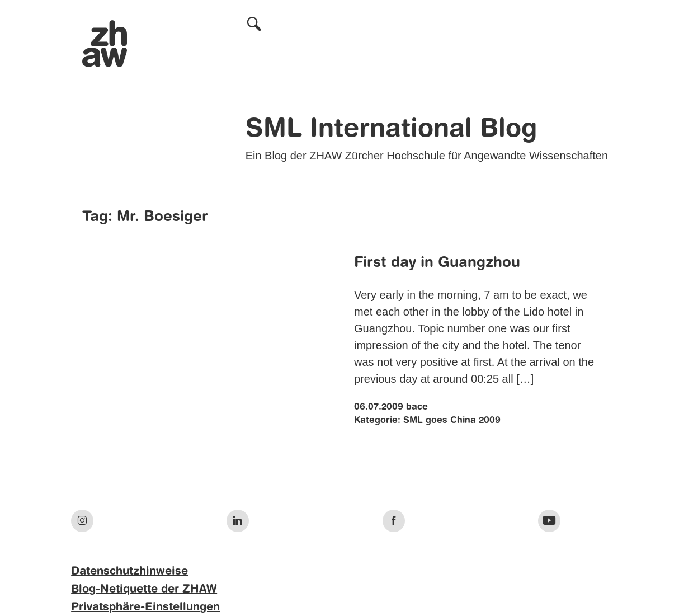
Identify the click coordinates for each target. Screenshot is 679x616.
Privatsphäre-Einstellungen (145, 608)
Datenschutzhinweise (129, 572)
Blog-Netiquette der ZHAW (144, 590)
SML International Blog (391, 130)
